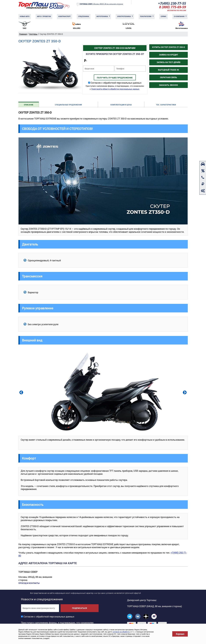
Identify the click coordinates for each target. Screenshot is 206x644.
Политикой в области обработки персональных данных (115, 89)
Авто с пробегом (44, 17)
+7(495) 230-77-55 (172, 3)
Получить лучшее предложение (115, 78)
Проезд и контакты (29, 583)
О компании (179, 17)
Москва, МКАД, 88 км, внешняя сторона (101, 4)
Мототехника (102, 17)
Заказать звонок (168, 85)
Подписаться (79, 608)
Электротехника (124, 17)
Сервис (164, 17)
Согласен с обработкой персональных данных (116, 83)
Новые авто (25, 17)
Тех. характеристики (166, 105)
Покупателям (146, 17)
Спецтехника (84, 17)
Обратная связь (169, 78)
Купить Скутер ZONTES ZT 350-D (169, 47)
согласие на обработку (121, 632)
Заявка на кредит (169, 55)
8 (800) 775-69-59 (172, 7)
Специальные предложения (68, 105)
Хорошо (180, 634)
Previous (21, 393)
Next (184, 393)
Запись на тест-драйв (169, 62)
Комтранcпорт (64, 17)
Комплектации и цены (121, 105)
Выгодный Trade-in (168, 70)
